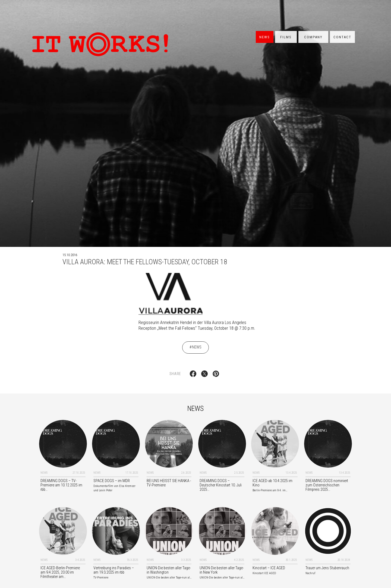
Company (313, 37)
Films (286, 37)
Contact (342, 37)
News (265, 37)
